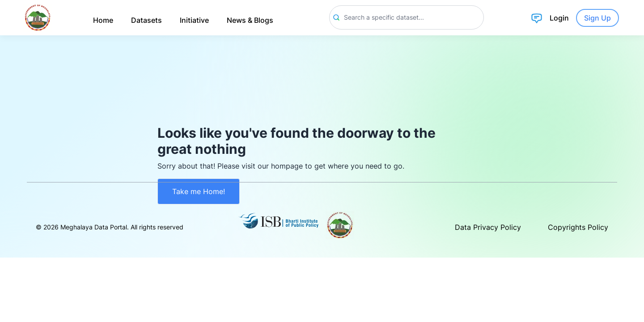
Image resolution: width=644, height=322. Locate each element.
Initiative (194, 20)
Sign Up (597, 18)
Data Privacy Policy (488, 227)
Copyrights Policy (578, 227)
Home (103, 20)
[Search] (407, 17)
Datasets (146, 20)
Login (559, 18)
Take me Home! (199, 191)
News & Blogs (250, 20)
